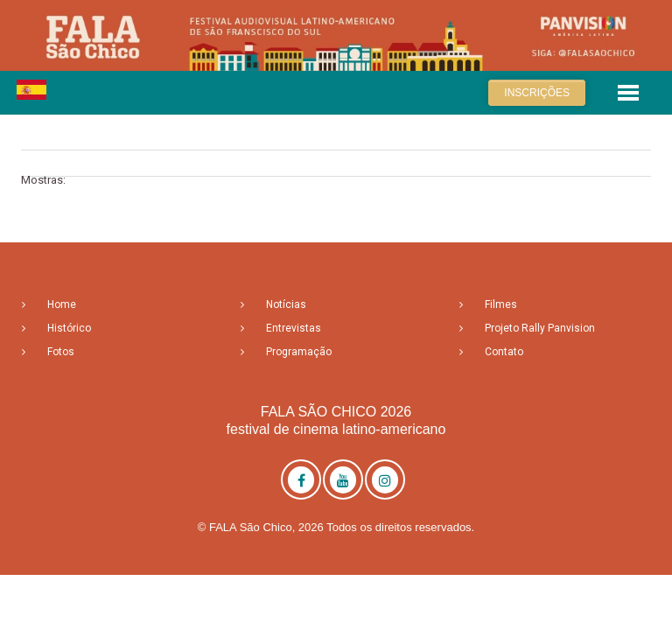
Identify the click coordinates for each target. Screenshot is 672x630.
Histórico (69, 328)
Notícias (286, 304)
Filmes (501, 304)
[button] (628, 91)
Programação (299, 352)
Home (62, 304)
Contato (504, 352)
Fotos (61, 352)
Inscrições (537, 93)
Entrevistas (294, 328)
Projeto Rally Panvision (540, 328)
